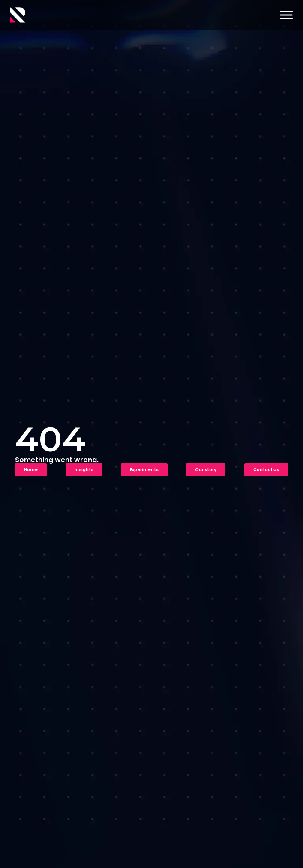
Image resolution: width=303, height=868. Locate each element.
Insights (84, 470)
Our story (206, 470)
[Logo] (18, 15)
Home (31, 470)
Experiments (144, 470)
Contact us (266, 470)
